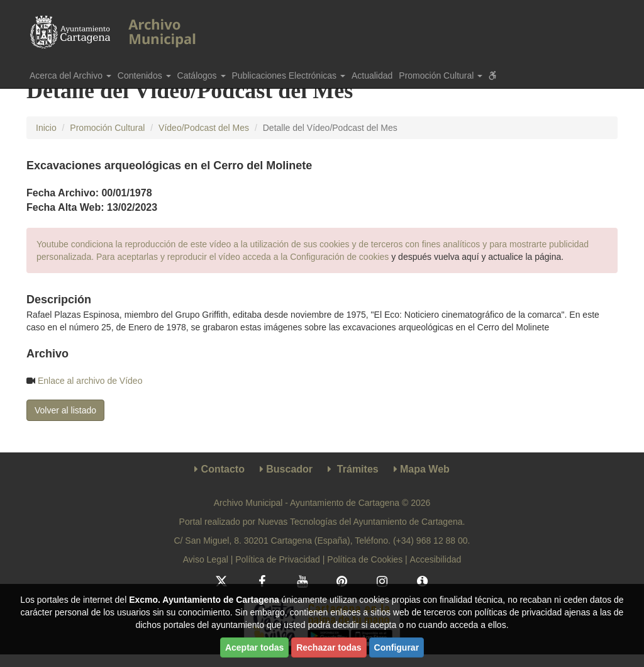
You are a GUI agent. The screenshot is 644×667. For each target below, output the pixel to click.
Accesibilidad (436, 559)
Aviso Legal (206, 559)
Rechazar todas (329, 647)
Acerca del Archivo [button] (70, 76)
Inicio (46, 128)
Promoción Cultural (107, 128)
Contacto (223, 469)
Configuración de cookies (339, 257)
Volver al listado (65, 410)
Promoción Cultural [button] (441, 76)
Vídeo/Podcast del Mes (204, 128)
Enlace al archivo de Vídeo (90, 381)
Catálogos (202, 76)
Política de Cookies (365, 559)
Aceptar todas (254, 647)
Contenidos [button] (144, 76)
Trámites (358, 469)
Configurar (397, 647)
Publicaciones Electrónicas (289, 76)
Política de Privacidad (278, 559)
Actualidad (372, 76)
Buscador (289, 469)
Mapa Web (425, 469)
